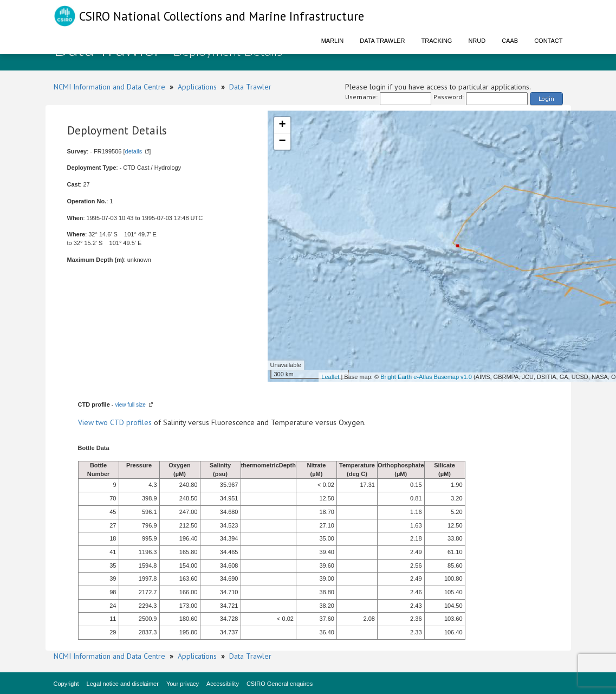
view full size (131, 405)
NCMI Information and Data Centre (109, 87)
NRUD (477, 41)
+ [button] (282, 125)
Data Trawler (382, 41)
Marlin (333, 41)
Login (546, 98)
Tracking (437, 41)
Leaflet (330, 377)
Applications (197, 87)
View (87, 422)
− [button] (282, 142)
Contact (548, 41)
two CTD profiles (124, 422)
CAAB (510, 41)
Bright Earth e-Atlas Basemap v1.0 (426, 377)
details (134, 151)
